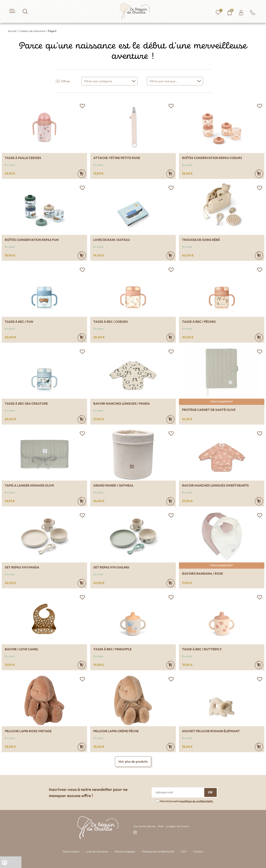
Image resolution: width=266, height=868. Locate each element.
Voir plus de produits (133, 761)
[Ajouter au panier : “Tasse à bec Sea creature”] (82, 419)
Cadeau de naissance (32, 31)
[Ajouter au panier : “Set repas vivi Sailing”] (170, 583)
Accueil (12, 31)
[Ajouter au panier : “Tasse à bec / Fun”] (82, 337)
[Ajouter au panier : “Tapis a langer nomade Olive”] (82, 501)
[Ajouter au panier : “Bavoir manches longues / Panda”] (170, 419)
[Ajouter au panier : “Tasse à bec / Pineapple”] (170, 665)
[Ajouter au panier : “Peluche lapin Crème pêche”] (170, 747)
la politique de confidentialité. (197, 801)
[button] (82, 106)
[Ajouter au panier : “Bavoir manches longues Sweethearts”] (259, 501)
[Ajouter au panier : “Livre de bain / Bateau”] (170, 256)
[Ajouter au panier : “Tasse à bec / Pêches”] (259, 337)
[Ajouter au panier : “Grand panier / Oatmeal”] (170, 501)
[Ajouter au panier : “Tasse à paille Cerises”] (82, 174)
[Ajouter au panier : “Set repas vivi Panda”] (82, 583)
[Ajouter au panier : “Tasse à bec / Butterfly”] (259, 665)
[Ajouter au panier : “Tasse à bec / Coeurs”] (170, 337)
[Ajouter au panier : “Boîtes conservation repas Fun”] (82, 256)
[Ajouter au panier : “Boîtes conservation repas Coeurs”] (259, 174)
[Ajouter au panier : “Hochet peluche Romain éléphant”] (259, 747)
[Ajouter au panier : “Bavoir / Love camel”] (82, 665)
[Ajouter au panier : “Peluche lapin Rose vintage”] (82, 747)
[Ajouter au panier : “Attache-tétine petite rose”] (170, 174)
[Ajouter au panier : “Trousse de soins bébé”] (259, 256)
